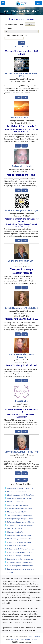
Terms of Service (34, 636)
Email (25, 97)
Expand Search (21, 480)
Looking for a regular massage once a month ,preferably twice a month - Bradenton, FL (21, 559)
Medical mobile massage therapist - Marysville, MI (21, 498)
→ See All (10, 572)
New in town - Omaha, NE (16, 545)
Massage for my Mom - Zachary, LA (20, 488)
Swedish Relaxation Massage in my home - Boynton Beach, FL (21, 515)
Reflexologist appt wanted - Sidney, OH (21, 522)
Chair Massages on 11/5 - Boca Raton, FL (21, 495)
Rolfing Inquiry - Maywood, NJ (18, 505)
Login (38, 3)
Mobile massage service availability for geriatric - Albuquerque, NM (21, 539)
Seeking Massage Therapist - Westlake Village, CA (21, 519)
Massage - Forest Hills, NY (17, 512)
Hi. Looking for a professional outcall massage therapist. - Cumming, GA (21, 562)
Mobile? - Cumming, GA (16, 502)
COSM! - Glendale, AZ (15, 529)
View (18, 97)
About (35, 639)
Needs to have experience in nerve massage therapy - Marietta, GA (21, 508)
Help (22, 639)
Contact (28, 639)
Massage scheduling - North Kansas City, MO (21, 535)
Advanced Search (22, 47)
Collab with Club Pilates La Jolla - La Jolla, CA (21, 549)
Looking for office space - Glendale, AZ (21, 525)
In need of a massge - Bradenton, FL (20, 556)
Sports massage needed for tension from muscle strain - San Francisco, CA (21, 569)
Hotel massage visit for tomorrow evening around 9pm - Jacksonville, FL (21, 566)
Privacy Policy (14, 639)
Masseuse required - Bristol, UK (19, 492)
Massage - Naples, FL (15, 532)
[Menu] (3, 3)
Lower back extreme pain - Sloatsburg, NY (21, 552)
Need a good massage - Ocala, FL (19, 542)
